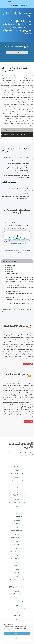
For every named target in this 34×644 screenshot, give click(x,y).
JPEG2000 (17, 520)
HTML (17, 591)
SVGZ (17, 619)
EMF (17, 485)
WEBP (17, 570)
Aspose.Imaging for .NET (26, 114)
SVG (17, 556)
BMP (17, 464)
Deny (24, 638)
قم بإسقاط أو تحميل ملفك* (17, 238)
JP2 (17, 506)
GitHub (4, 312)
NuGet (27, 121)
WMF (17, 577)
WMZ (17, 605)
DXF (17, 549)
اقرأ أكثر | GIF (28, 422)
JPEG (17, 499)
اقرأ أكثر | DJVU (28, 364)
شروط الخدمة (20, 243)
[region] (17, 285)
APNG (17, 535)
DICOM (17, 478)
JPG (17, 492)
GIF (17, 471)
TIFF (17, 563)
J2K (17, 513)
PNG (17, 527)
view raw (29, 309)
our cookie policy (21, 630)
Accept (17, 634)
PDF (17, 584)
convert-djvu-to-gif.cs (8, 309)
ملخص (17, 52)
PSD (17, 542)
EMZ (17, 598)
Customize (10, 638)
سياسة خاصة (11, 243)
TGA (17, 612)
